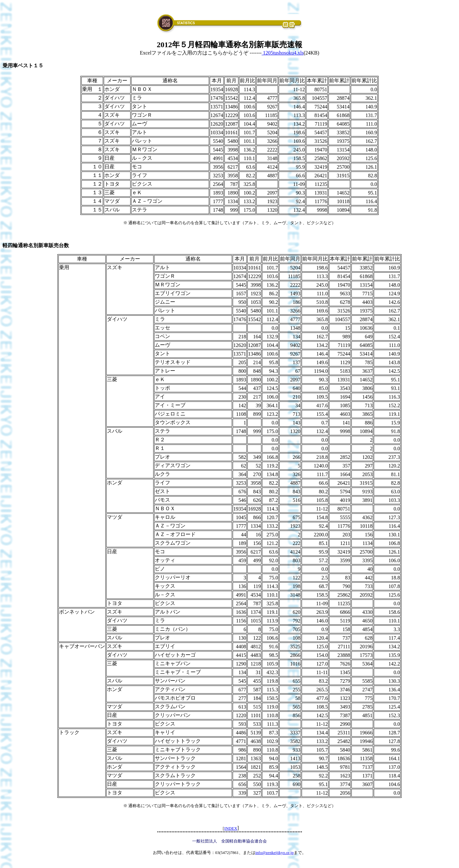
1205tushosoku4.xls (283, 53)
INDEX (231, 828)
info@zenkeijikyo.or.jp (275, 853)
